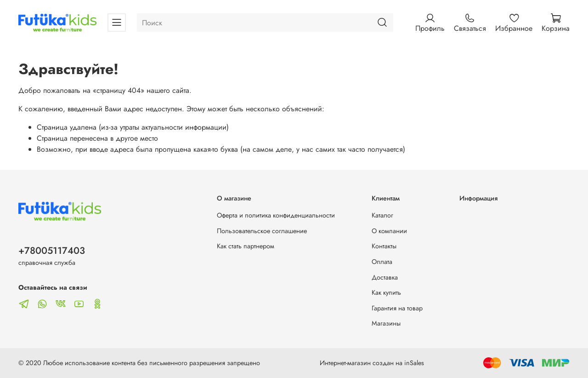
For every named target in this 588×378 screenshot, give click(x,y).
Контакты (384, 246)
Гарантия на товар (397, 308)
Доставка (385, 277)
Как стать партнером (246, 246)
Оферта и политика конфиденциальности (276, 215)
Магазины (386, 323)
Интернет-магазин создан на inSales (372, 363)
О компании (389, 231)
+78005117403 (52, 251)
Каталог (382, 215)
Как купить (386, 292)
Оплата (382, 262)
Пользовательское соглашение (262, 231)
